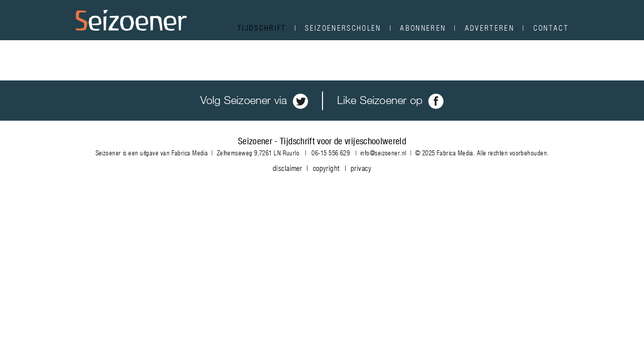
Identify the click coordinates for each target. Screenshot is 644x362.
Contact (551, 28)
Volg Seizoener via (254, 100)
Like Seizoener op (391, 100)
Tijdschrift (262, 28)
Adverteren (490, 28)
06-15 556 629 (331, 153)
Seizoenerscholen (343, 28)
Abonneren (423, 28)
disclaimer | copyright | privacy (322, 168)
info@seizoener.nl (383, 153)
